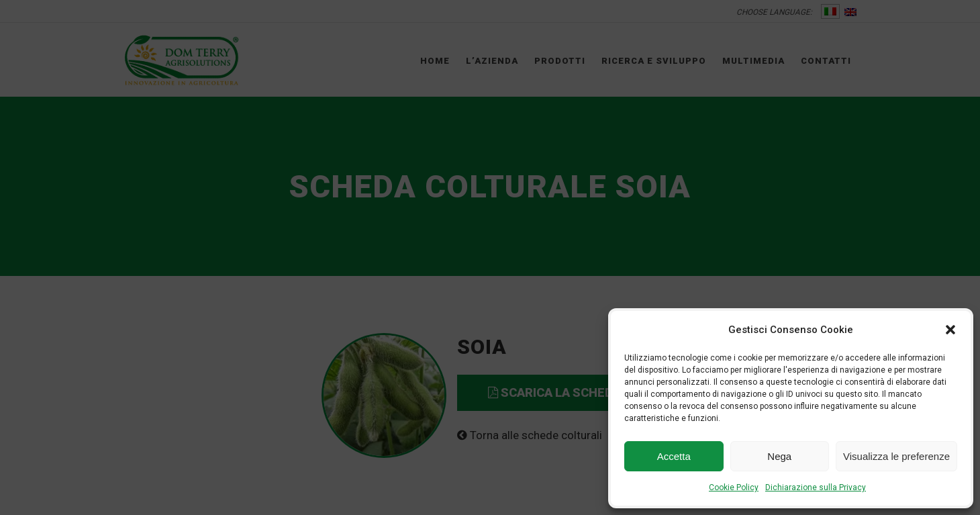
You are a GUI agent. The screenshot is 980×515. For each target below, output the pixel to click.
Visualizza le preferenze (896, 456)
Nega (779, 456)
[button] (950, 330)
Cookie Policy (734, 487)
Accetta (674, 456)
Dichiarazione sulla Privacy (816, 487)
